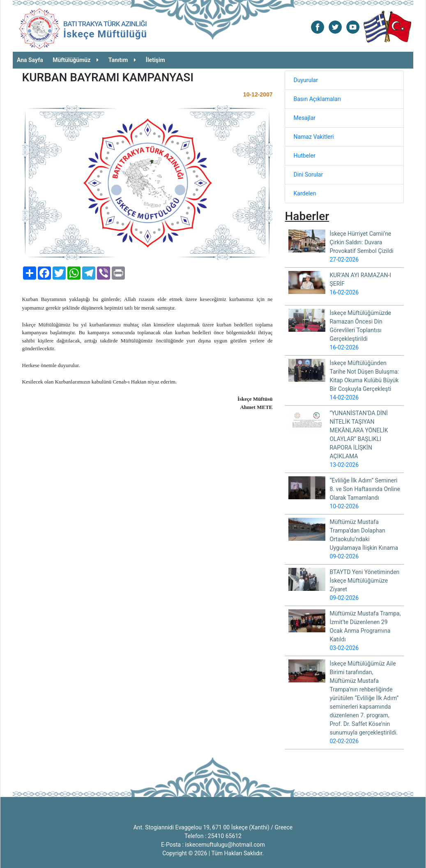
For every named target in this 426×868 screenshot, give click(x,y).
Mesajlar (304, 118)
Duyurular (305, 80)
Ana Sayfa (30, 60)
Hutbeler (304, 156)
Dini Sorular (308, 175)
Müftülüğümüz (76, 60)
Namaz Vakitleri (313, 137)
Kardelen (305, 193)
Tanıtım (122, 60)
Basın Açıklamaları (317, 99)
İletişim (155, 60)
